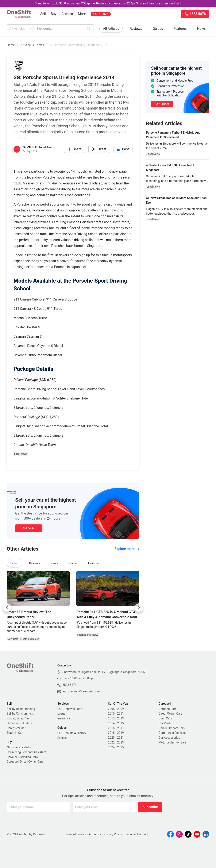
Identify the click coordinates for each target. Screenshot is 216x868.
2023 (120, 742)
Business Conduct (136, 834)
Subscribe (150, 807)
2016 (111, 728)
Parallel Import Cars (172, 728)
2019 (120, 733)
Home (11, 45)
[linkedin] (123, 149)
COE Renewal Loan (70, 709)
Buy (54, 14)
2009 (120, 709)
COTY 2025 (101, 14)
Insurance (64, 718)
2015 (120, 723)
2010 (111, 714)
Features (180, 29)
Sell (43, 14)
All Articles (21, 29)
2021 (120, 738)
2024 (111, 747)
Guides (158, 29)
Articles (67, 14)
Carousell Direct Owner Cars (25, 762)
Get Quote (28, 528)
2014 (111, 723)
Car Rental (165, 723)
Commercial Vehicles (172, 733)
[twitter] (99, 149)
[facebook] (75, 149)
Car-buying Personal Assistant (26, 752)
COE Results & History (72, 733)
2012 (111, 718)
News (201, 29)
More (82, 14)
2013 (120, 718)
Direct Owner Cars (170, 714)
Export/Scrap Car (18, 718)
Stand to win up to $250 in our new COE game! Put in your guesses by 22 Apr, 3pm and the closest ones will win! (108, 3)
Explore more (127, 549)
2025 (120, 747)
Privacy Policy (113, 834)
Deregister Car (16, 728)
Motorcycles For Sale (172, 742)
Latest (14, 563)
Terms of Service (75, 834)
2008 (111, 709)
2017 (120, 728)
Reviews (136, 29)
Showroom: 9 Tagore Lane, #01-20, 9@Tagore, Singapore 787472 (105, 672)
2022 (111, 742)
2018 (111, 733)
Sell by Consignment (20, 714)
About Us (95, 834)
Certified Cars (168, 709)
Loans (61, 714)
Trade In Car (15, 733)
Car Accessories (169, 738)
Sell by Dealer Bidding (21, 709)
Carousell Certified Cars (22, 757)
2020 (111, 738)
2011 (120, 714)
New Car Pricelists (19, 747)
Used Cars (165, 718)
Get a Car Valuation (19, 723)
